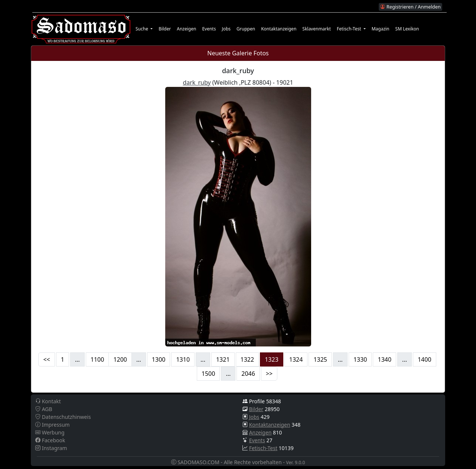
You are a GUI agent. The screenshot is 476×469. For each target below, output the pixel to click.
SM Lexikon (407, 29)
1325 (320, 359)
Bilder (165, 29)
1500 (208, 374)
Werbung (50, 432)
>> (269, 374)
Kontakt (48, 401)
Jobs (226, 29)
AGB (44, 409)
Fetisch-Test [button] (350, 29)
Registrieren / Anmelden (410, 7)
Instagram (51, 448)
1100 (97, 359)
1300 (159, 359)
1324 (296, 359)
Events (209, 29)
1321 (223, 359)
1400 (425, 359)
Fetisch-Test (263, 448)
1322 (247, 359)
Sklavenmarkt (317, 29)
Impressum (53, 425)
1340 (384, 359)
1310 (183, 359)
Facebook (50, 440)
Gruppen (246, 29)
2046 (248, 374)
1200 (120, 359)
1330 (360, 359)
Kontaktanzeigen (279, 29)
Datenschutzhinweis (63, 417)
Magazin (381, 29)
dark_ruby (197, 82)
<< (46, 359)
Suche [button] (142, 29)
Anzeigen (186, 29)
